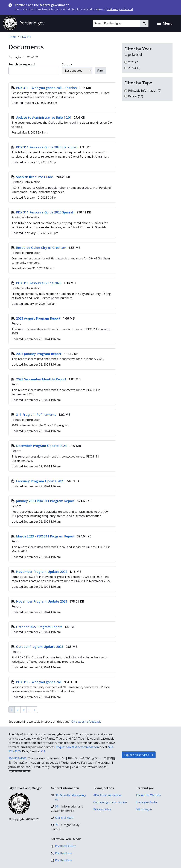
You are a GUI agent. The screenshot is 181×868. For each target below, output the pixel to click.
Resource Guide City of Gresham (39, 248)
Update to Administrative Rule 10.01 (42, 117)
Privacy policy (102, 809)
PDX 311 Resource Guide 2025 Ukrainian (45, 147)
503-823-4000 (17, 758)
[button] (165, 23)
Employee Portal (147, 802)
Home (12, 37)
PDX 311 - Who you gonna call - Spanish (45, 88)
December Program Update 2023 (40, 446)
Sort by (67, 64)
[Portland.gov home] (24, 23)
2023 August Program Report (36, 318)
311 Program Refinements (34, 415)
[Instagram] (61, 860)
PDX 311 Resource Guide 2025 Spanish (43, 212)
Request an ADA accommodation (77, 747)
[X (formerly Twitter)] (61, 853)
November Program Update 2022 (40, 572)
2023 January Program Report (37, 354)
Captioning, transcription (110, 802)
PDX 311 (26, 37)
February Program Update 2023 (38, 481)
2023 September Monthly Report (39, 379)
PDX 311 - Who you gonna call (37, 682)
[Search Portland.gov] (116, 23)
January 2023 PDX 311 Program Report (43, 501)
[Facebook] (63, 846)
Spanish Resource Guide (33, 177)
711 (43, 751)
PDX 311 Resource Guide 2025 (37, 283)
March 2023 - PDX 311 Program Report (43, 536)
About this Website (148, 795)
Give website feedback (86, 722)
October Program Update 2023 (38, 647)
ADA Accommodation (107, 795)
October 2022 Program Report (37, 627)
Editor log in (144, 809)
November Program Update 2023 (40, 601)
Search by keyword (22, 64)
